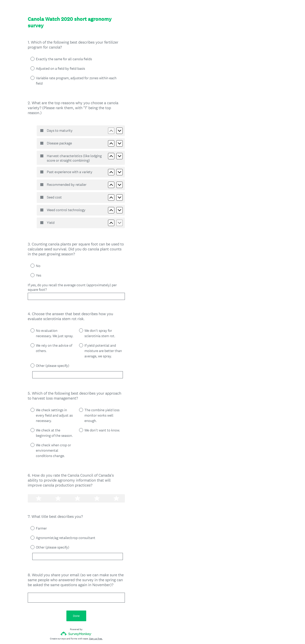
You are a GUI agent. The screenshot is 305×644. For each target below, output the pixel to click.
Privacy (67, 634)
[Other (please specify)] (83, 365)
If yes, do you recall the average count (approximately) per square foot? (72, 280)
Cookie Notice (81, 634)
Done (76, 592)
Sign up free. (96, 615)
